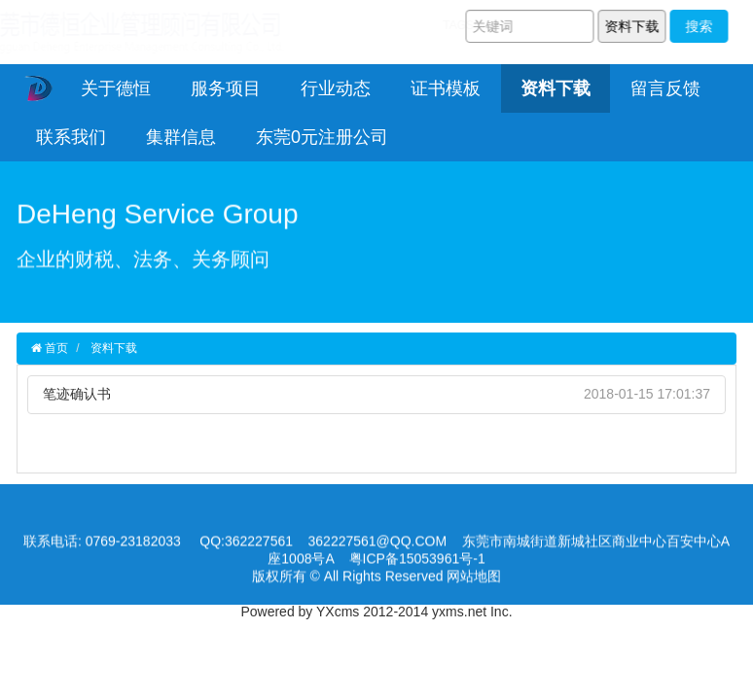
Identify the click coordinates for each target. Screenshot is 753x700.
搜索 (701, 26)
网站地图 (474, 578)
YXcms (338, 612)
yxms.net (459, 612)
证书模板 (446, 88)
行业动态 (336, 88)
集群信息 (181, 137)
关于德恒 (116, 88)
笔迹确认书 (77, 394)
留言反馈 (665, 88)
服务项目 (226, 88)
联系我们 (71, 137)
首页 (55, 348)
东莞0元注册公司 (322, 137)
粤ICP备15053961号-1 (417, 561)
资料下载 (556, 88)
